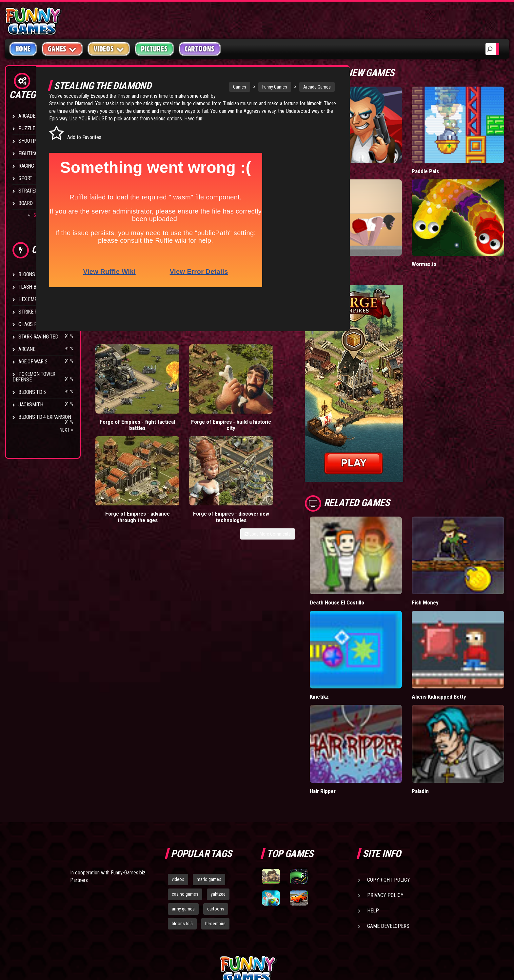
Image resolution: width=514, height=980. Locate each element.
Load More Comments (303, 401)
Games (221, 87)
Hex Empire (31, 299)
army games (183, 834)
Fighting (28, 153)
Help (373, 836)
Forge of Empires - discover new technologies (300, 380)
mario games (209, 805)
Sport (25, 178)
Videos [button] (109, 49)
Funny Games (256, 87)
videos (178, 805)
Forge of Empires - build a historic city (181, 377)
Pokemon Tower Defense (34, 377)
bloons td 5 (182, 849)
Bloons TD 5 (32, 392)
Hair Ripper (358, 716)
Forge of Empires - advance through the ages (240, 380)
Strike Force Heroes (42, 312)
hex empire (215, 849)
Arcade (27, 116)
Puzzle (27, 128)
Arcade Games (298, 87)
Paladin (438, 716)
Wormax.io (442, 234)
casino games (185, 819)
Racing (26, 166)
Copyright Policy (389, 805)
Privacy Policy (385, 820)
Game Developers (388, 851)
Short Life (357, 234)
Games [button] (62, 49)
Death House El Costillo (373, 558)
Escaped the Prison (165, 96)
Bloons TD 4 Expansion (45, 417)
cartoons (216, 834)
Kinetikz (355, 637)
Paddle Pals (444, 156)
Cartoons (200, 49)
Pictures (154, 49)
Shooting (29, 141)
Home (23, 49)
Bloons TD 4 (32, 274)
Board (26, 203)
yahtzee (218, 819)
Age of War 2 (33, 362)
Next (66, 430)
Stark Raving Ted (38, 337)
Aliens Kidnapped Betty (457, 637)
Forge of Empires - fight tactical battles (121, 377)
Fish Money (443, 558)
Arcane (27, 349)
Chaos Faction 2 (37, 324)
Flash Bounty (34, 287)
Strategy (29, 191)
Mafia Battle (359, 156)
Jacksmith (31, 405)
